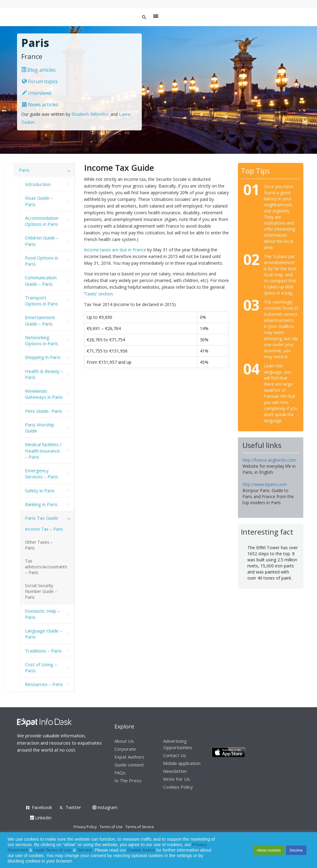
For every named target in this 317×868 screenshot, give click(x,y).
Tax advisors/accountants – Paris (46, 567)
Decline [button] (296, 850)
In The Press (128, 780)
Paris (24, 170)
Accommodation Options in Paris (42, 221)
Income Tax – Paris (44, 529)
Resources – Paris (44, 684)
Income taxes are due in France (115, 250)
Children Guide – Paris (42, 241)
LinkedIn (41, 818)
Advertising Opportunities (178, 744)
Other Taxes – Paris (39, 545)
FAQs (120, 773)
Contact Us (175, 755)
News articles (40, 105)
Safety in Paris (40, 491)
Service (85, 850)
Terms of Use (111, 827)
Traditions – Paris (43, 651)
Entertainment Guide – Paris (40, 320)
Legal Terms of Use (53, 850)
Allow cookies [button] (269, 850)
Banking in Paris (41, 504)
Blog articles (38, 70)
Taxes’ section (99, 294)
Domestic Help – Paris (42, 614)
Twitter (73, 807)
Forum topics (40, 81)
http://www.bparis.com (265, 484)
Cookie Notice (141, 850)
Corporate (125, 749)
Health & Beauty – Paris (44, 374)
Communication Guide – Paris (41, 281)
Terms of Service (140, 827)
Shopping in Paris (43, 357)
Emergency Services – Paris (42, 474)
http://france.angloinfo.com (269, 460)
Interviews (37, 93)
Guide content (129, 765)
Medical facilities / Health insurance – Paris (43, 451)
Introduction (38, 184)
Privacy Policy (85, 827)
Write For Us (176, 779)
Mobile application (182, 763)
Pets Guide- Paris (44, 411)
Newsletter (175, 771)
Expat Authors (129, 757)
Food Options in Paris (42, 261)
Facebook (42, 807)
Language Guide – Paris (44, 634)
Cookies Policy (178, 787)
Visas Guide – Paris (39, 201)
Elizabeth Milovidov (90, 114)
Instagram (105, 807)
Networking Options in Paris (42, 340)
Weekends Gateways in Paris (44, 394)
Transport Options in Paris (42, 301)
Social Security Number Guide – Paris (41, 591)
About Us (124, 741)
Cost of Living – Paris (41, 667)
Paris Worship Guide (40, 428)
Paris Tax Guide (42, 518)
